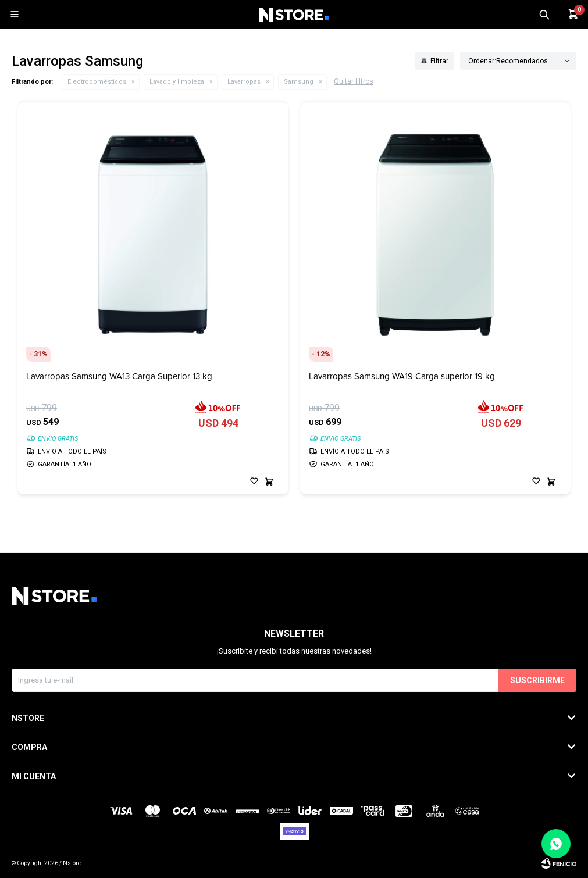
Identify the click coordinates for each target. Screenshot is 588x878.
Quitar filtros (354, 81)
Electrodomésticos (97, 82)
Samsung (299, 82)
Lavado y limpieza (177, 82)
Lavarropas (244, 82)
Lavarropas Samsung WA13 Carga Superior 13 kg (119, 376)
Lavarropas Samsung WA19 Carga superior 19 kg (402, 376)
